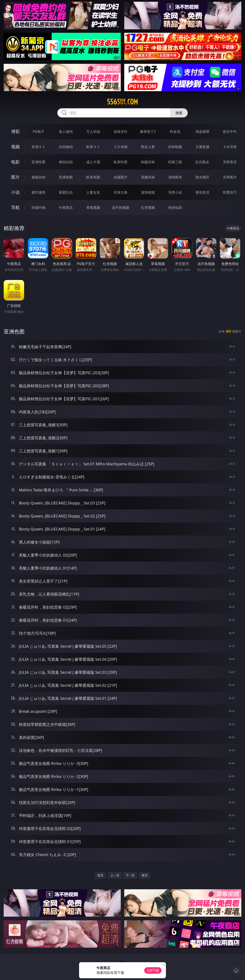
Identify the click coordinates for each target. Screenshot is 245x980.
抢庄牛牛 (230, 132)
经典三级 (175, 162)
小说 (15, 192)
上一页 (115, 875)
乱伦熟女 (202, 162)
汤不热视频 (121, 208)
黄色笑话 (202, 192)
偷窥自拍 (38, 177)
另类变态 (230, 162)
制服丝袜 (148, 162)
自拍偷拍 (66, 147)
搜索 (179, 113)
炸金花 (175, 132)
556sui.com (122, 102)
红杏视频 (148, 208)
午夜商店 (66, 208)
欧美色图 (93, 177)
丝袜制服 (175, 147)
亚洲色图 (66, 177)
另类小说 (175, 192)
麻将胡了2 (148, 132)
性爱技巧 (230, 192)
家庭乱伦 (66, 192)
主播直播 (202, 147)
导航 (15, 207)
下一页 (130, 875)
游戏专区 (121, 132)
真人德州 (66, 132)
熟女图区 (202, 177)
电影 (15, 162)
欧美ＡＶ (93, 147)
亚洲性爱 (38, 162)
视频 (15, 147)
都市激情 (38, 192)
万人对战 (93, 132)
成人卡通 (93, 162)
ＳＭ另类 (230, 147)
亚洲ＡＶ (38, 147)
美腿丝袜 (148, 177)
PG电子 (39, 132)
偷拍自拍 (66, 162)
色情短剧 (175, 208)
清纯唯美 (175, 177)
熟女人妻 (148, 147)
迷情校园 (148, 192)
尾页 (145, 875)
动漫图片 (121, 177)
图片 (15, 177)
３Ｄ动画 (121, 147)
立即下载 (153, 970)
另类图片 (230, 177)
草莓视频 (93, 208)
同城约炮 (38, 208)
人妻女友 (93, 192)
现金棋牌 (202, 132)
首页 (100, 875)
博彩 (15, 131)
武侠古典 (121, 192)
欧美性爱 (121, 162)
